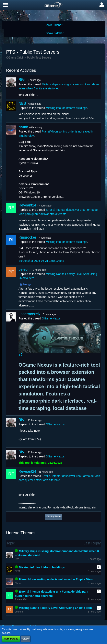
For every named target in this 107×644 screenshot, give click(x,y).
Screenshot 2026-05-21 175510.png (41, 261)
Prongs (27, 284)
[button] (5, 5)
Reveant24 (27, 205)
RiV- (22, 80)
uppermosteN (29, 314)
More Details (11, 639)
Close (26, 639)
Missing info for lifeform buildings (66, 108)
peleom (25, 269)
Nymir (23, 127)
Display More (53, 517)
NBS (22, 103)
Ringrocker (27, 237)
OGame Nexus (51, 318)
